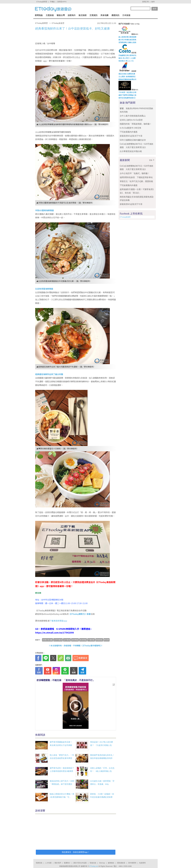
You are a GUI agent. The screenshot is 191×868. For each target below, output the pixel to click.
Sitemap (102, 863)
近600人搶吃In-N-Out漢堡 (131, 120)
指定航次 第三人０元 (126, 61)
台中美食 (67, 640)
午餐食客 (91, 640)
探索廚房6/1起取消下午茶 (131, 136)
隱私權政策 (121, 863)
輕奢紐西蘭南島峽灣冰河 (127, 79)
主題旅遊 (50, 15)
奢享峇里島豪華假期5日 (127, 98)
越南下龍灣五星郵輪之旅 (127, 95)
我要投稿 (39, 863)
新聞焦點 (39, 15)
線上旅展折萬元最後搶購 (127, 37)
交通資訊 (94, 15)
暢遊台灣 (61, 15)
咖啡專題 (75, 640)
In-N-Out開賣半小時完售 (131, 128)
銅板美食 (99, 640)
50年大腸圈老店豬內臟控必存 (133, 140)
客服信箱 (93, 863)
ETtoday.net (94, 866)
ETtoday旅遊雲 (125, 217)
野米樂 (107, 640)
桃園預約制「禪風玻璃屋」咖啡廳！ (136, 124)
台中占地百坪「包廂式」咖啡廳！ (135, 173)
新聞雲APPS (62, 2)
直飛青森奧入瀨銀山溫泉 (127, 42)
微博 (153, 2)
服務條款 (111, 863)
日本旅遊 (126, 15)
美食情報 (83, 640)
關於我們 (58, 863)
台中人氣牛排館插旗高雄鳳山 (133, 116)
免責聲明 (142, 863)
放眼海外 (72, 15)
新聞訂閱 (145, 2)
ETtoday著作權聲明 (92, 646)
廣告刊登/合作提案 (80, 863)
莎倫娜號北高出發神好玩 (127, 55)
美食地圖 (104, 15)
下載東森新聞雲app (58, 621)
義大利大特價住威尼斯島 (127, 40)
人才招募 (48, 863)
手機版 (52, 2)
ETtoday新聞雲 (42, 2)
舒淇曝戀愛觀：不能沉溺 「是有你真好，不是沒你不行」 (66, 680)
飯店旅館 (83, 15)
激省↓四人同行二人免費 (127, 58)
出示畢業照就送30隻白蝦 (131, 151)
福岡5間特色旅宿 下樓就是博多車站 (136, 177)
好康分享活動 (48, 640)
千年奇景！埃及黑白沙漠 (127, 92)
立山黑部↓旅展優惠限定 (127, 77)
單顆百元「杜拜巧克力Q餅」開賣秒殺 (136, 181)
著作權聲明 (132, 863)
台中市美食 (58, 640)
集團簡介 (67, 863)
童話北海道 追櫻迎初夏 (127, 74)
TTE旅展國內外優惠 (129, 132)
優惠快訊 (115, 15)
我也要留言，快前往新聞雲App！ (76, 852)
